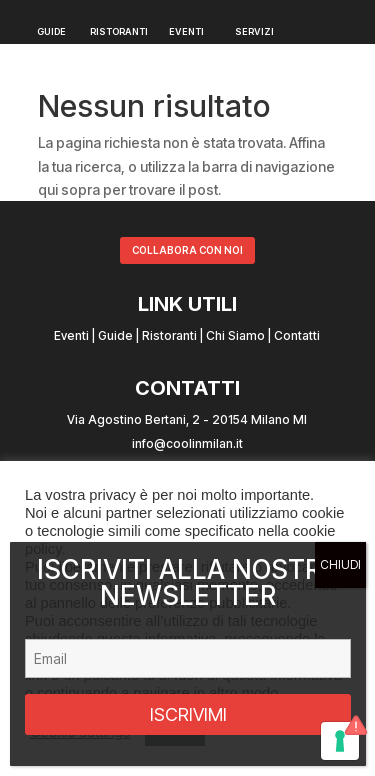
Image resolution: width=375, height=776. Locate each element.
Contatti (297, 335)
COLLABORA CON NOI (187, 250)
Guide (115, 335)
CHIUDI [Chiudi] (340, 564)
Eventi (71, 335)
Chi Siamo (235, 335)
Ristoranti (169, 335)
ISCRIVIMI (188, 714)
